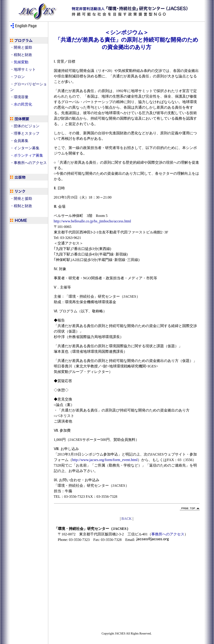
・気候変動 (19, 62)
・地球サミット (23, 69)
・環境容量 (19, 97)
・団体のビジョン (25, 126)
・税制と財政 (21, 55)
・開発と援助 (21, 47)
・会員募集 (19, 141)
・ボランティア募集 (27, 155)
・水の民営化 (21, 104)
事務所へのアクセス (168, 534)
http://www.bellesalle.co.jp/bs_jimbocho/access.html (92, 221)
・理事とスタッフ (25, 133)
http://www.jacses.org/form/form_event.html (105, 460)
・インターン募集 (25, 148)
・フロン (17, 77)
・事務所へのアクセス (28, 163)
